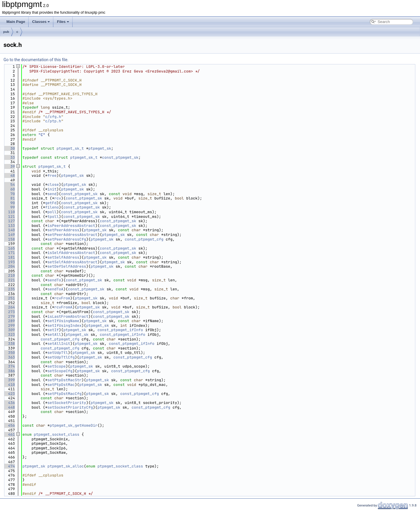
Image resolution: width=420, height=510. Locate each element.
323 (9, 335)
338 (9, 344)
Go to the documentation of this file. (36, 60)
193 (9, 262)
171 (9, 253)
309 (9, 330)
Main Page (16, 22)
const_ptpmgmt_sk (120, 157)
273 (9, 312)
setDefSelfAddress (67, 266)
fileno (52, 207)
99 (9, 207)
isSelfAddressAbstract (71, 253)
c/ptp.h (53, 121)
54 (9, 185)
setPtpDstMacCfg (65, 394)
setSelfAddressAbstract (73, 262)
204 (9, 266)
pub (6, 32)
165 (9, 248)
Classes (41, 22)
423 (9, 394)
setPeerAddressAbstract (73, 235)
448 (9, 407)
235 (9, 289)
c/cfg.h (53, 117)
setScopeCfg (60, 371)
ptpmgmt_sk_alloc (66, 466)
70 (9, 194)
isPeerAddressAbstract (71, 226)
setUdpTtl (58, 353)
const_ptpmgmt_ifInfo (120, 330)
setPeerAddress (63, 230)
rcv (58, 198)
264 (9, 307)
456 (9, 425)
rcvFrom (62, 298)
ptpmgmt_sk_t (70, 148)
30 (9, 148)
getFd (51, 203)
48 (9, 175)
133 (9, 226)
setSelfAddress (63, 257)
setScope (57, 366)
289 (9, 321)
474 (9, 466)
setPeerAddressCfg (67, 239)
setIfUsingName (63, 321)
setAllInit (59, 344)
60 (9, 189)
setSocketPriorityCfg (70, 407)
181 (9, 257)
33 (9, 157)
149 (9, 235)
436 (9, 403)
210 (9, 275)
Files (63, 22)
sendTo (54, 280)
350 (9, 353)
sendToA (56, 289)
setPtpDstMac (61, 385)
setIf (53, 330)
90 (9, 203)
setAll (54, 335)
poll (52, 212)
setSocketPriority (67, 403)
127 (9, 221)
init (52, 189)
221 (9, 280)
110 (9, 212)
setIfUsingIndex (65, 325)
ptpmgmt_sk (100, 148)
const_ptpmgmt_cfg (144, 239)
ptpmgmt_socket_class (57, 434)
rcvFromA (63, 307)
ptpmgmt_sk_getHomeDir (74, 425)
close (53, 185)
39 (9, 166)
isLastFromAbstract (68, 316)
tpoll (53, 217)
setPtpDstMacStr (65, 380)
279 (9, 316)
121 (9, 217)
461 (9, 434)
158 (9, 239)
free (52, 175)
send (52, 194)
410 (9, 385)
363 (9, 357)
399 (9, 380)
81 (9, 198)
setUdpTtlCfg (61, 357)
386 (9, 371)
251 (9, 298)
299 (9, 325)
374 (9, 366)
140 (9, 230)
